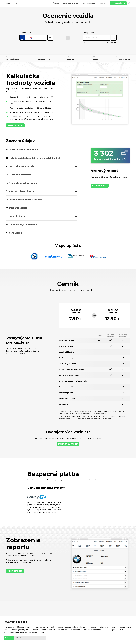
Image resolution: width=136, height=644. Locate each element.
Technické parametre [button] (20, 175)
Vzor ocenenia (15, 125)
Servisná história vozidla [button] (22, 166)
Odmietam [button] (20, 638)
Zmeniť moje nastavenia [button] (36, 638)
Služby (102, 3)
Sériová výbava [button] (17, 216)
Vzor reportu (100, 185)
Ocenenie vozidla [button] (18, 208)
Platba (96, 59)
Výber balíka (72, 59)
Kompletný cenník (68, 444)
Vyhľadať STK (118, 3)
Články (56, 3)
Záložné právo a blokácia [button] (22, 191)
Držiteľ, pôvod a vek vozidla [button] (23, 150)
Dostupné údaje (44, 59)
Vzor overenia (89, 3)
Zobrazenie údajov (123, 59)
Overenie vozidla (71, 3)
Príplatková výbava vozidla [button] (23, 225)
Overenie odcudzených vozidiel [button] (26, 200)
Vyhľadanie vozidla (13, 59)
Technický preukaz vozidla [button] (23, 183)
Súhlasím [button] (9, 638)
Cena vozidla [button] (16, 233)
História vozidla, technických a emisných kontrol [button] (34, 158)
